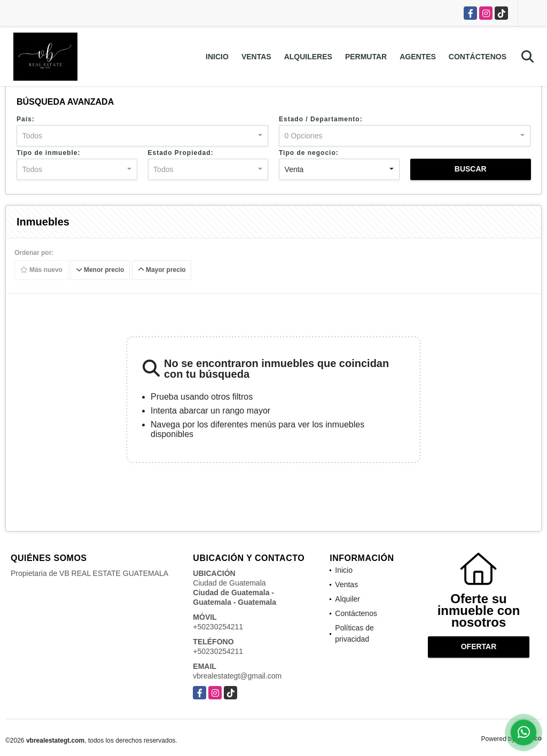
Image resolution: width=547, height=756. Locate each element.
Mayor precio (162, 270)
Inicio (217, 57)
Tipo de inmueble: (48, 153)
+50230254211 (218, 627)
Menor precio (100, 270)
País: (26, 119)
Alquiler (347, 599)
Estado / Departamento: (321, 119)
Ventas (256, 57)
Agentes (418, 57)
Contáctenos (478, 57)
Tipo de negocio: (309, 153)
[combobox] (142, 136)
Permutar (366, 57)
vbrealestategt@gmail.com (237, 676)
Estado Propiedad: (181, 153)
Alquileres (308, 57)
